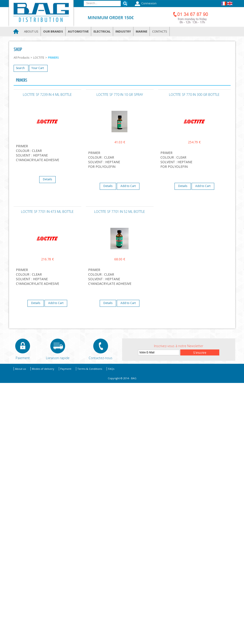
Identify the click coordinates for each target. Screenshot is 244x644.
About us (31, 31)
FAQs (111, 369)
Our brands (53, 31)
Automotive (78, 31)
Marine (142, 31)
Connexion (145, 4)
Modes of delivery (43, 369)
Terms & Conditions (90, 369)
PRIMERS (53, 58)
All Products (21, 58)
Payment (66, 369)
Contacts (160, 31)
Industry (123, 31)
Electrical (102, 31)
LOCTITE (39, 58)
